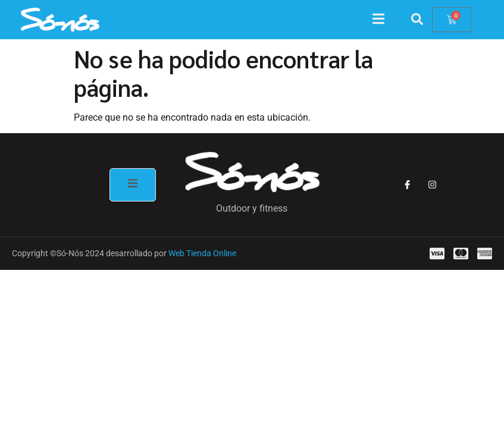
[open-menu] (384, 21)
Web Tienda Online (202, 253)
